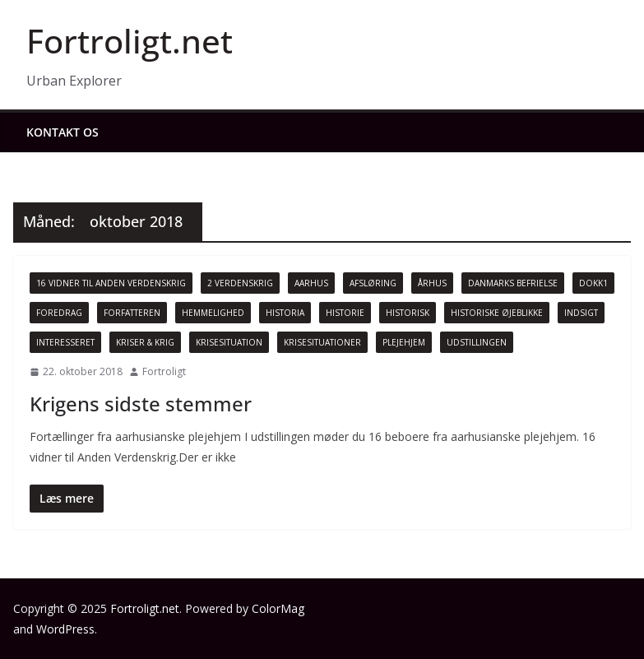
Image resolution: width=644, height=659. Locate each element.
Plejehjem (404, 342)
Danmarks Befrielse (513, 283)
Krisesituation (229, 342)
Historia (285, 313)
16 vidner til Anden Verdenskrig (111, 283)
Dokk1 (593, 283)
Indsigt (581, 313)
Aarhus (311, 283)
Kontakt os (63, 132)
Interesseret (65, 342)
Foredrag (59, 313)
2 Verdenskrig (240, 283)
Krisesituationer (322, 342)
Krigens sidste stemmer (141, 404)
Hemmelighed (213, 313)
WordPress (65, 629)
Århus (432, 283)
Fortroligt (164, 371)
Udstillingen (477, 342)
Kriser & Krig (145, 342)
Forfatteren (132, 313)
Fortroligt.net (130, 41)
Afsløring (373, 283)
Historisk (408, 313)
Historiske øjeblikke (497, 313)
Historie (345, 313)
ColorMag (278, 608)
